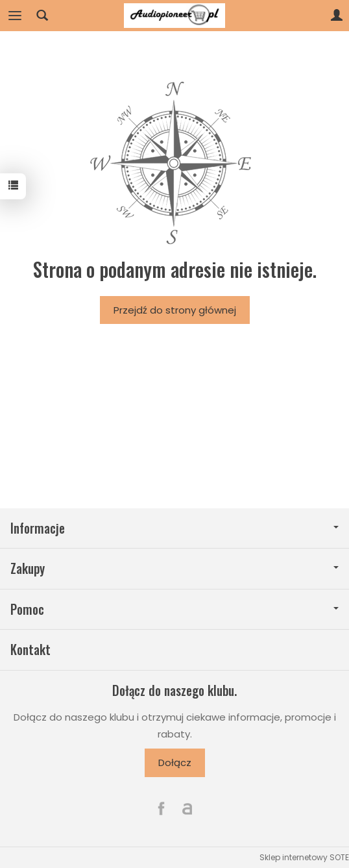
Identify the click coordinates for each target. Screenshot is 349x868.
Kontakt (30, 650)
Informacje (174, 528)
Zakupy (174, 568)
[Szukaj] (42, 16)
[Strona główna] (174, 16)
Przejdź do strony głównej (175, 310)
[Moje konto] (337, 16)
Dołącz (175, 763)
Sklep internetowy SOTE (304, 857)
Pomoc (174, 609)
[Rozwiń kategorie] (15, 16)
